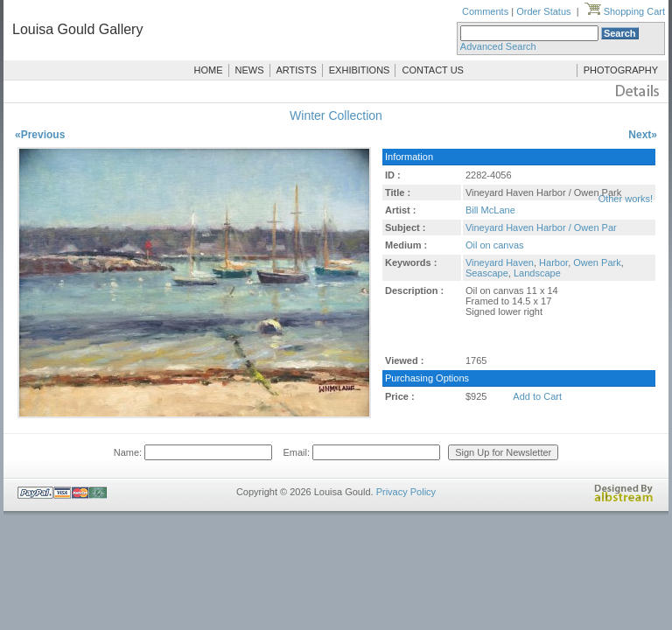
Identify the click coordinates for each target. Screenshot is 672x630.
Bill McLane (490, 210)
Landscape (537, 273)
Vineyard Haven (500, 262)
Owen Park (597, 262)
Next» (643, 135)
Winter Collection (336, 115)
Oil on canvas (495, 245)
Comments (485, 11)
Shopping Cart (625, 11)
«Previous (40, 135)
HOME (209, 70)
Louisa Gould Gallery (77, 29)
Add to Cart (537, 396)
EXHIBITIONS (360, 70)
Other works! (626, 199)
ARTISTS (297, 70)
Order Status (543, 11)
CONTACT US (433, 70)
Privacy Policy (406, 492)
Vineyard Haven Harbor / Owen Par (541, 227)
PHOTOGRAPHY (621, 70)
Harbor (553, 262)
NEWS (250, 70)
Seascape (487, 273)
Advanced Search (498, 46)
